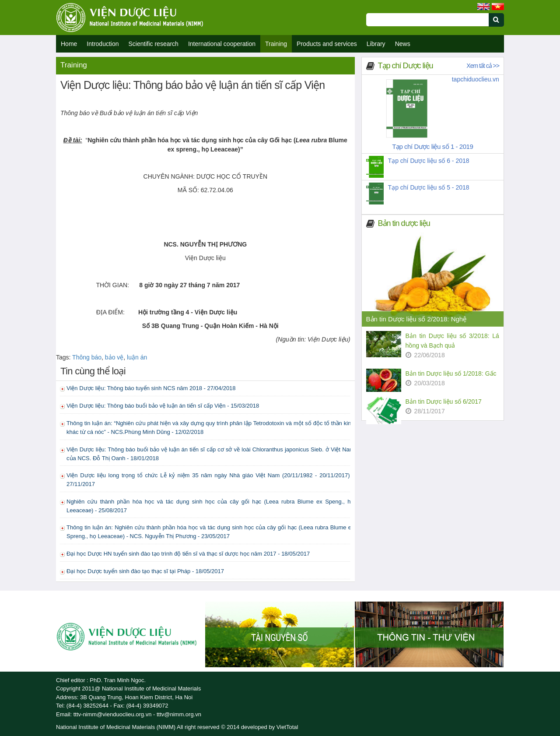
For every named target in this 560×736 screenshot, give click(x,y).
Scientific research (154, 44)
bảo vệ (114, 357)
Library (376, 44)
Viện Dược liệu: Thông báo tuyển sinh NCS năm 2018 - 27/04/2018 (151, 388)
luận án (137, 357)
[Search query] (427, 20)
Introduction (103, 44)
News (403, 44)
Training (276, 44)
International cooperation (222, 44)
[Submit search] (500, 25)
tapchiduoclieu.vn (476, 79)
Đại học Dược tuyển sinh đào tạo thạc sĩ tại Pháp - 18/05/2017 (145, 571)
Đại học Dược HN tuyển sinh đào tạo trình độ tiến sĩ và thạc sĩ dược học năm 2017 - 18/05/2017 (188, 554)
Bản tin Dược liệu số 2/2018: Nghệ (416, 319)
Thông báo (87, 357)
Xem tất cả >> (483, 66)
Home (69, 44)
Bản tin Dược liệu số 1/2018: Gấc (451, 373)
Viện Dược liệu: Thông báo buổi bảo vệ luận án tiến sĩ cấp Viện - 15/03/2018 (163, 406)
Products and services (327, 44)
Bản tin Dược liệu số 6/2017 (444, 401)
